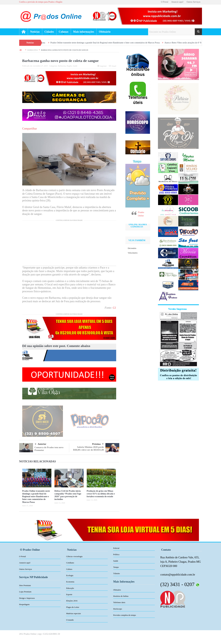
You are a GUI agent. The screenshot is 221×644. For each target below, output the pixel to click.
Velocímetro (133, 253)
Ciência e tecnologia (74, 556)
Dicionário (132, 248)
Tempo (116, 567)
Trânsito (117, 573)
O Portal (165, 2)
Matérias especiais (74, 613)
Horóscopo (118, 609)
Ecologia (70, 575)
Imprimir (102, 66)
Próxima (98, 444)
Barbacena (62, 66)
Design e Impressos (27, 598)
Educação (70, 588)
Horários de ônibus (121, 596)
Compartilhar (30, 129)
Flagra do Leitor (73, 607)
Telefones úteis (119, 602)
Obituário (105, 32)
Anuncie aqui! (177, 2)
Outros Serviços (194, 2)
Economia (70, 582)
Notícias (35, 32)
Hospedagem (24, 604)
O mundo (70, 620)
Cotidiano (70, 563)
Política (116, 554)
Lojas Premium (25, 592)
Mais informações (84, 32)
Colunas (64, 32)
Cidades (49, 32)
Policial (116, 548)
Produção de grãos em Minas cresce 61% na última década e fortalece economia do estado (101, 494)
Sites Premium (25, 585)
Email (113, 66)
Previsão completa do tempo (125, 615)
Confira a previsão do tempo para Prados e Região (41, 2)
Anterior (41, 444)
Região (69, 66)
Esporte (69, 594)
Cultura (69, 569)
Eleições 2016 (72, 601)
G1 (114, 308)
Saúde (75, 66)
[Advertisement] (69, 244)
